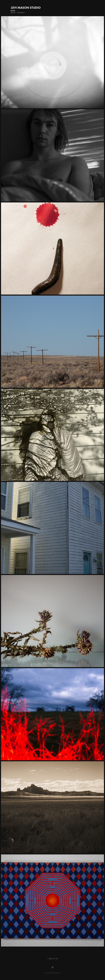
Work (13, 11)
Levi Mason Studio (26, 8)
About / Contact (18, 13)
